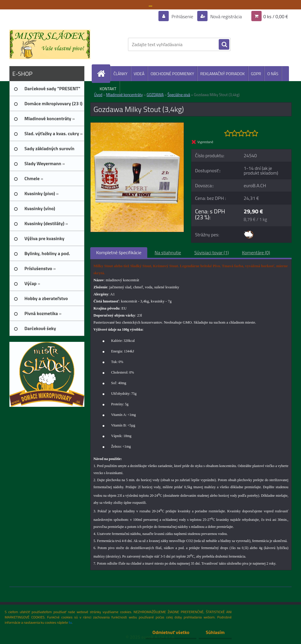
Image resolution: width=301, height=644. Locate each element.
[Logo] (50, 44)
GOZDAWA (155, 95)
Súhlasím (215, 632)
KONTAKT (108, 89)
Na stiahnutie (168, 252)
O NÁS (273, 74)
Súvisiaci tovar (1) (211, 252)
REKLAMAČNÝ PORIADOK (222, 74)
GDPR (256, 74)
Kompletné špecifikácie (119, 252)
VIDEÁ (139, 74)
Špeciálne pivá (179, 95)
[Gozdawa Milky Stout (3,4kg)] (137, 125)
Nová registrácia (226, 16)
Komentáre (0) (256, 252)
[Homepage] (103, 74)
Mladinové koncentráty (124, 95)
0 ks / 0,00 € (276, 16)
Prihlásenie (182, 16)
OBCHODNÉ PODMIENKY (172, 74)
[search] (224, 45)
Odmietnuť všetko (170, 632)
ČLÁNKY (121, 74)
